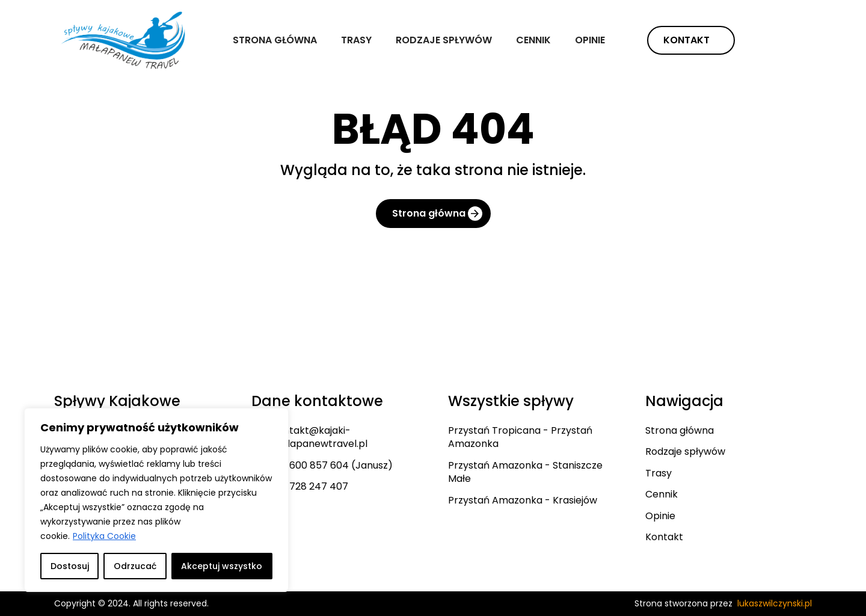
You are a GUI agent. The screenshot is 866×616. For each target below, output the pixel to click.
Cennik (533, 40)
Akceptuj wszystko (222, 566)
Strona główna (275, 40)
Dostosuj (70, 566)
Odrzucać (135, 566)
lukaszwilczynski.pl (775, 603)
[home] (125, 40)
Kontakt (686, 40)
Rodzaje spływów (444, 40)
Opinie (590, 40)
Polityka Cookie (104, 536)
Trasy (356, 40)
